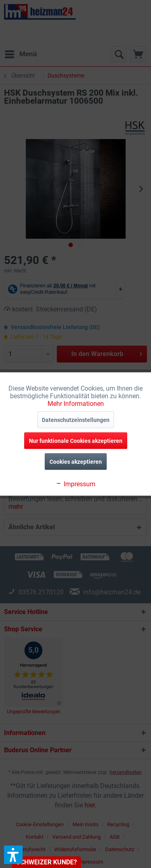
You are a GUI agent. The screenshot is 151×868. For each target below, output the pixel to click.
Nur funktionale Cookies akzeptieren (76, 441)
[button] (13, 855)
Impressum (75, 484)
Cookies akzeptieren (76, 462)
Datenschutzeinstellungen (76, 420)
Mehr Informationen (76, 404)
